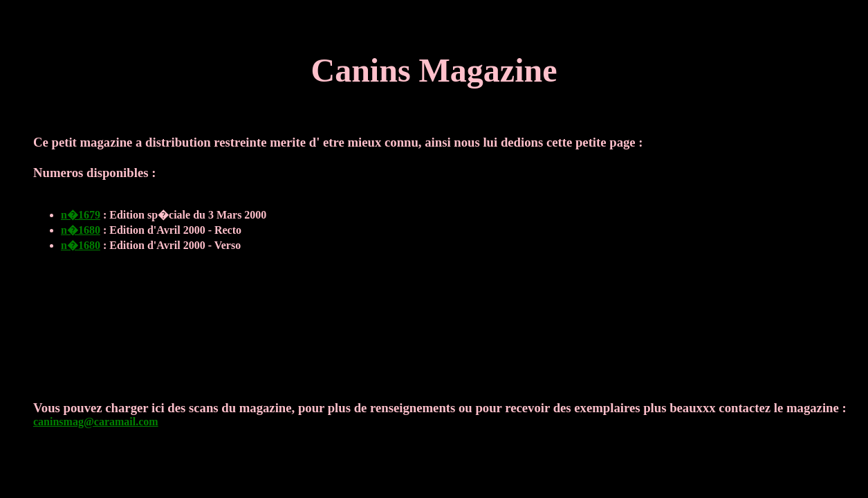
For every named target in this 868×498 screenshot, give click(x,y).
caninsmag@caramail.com (96, 422)
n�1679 (81, 215)
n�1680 (81, 230)
